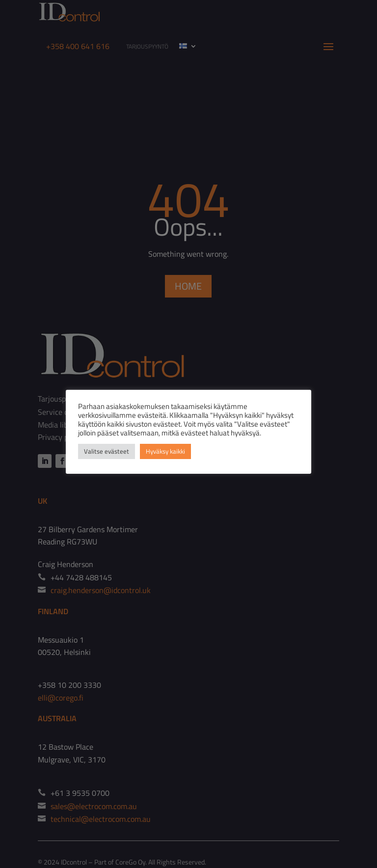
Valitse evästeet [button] (107, 451)
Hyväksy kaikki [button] (165, 451)
